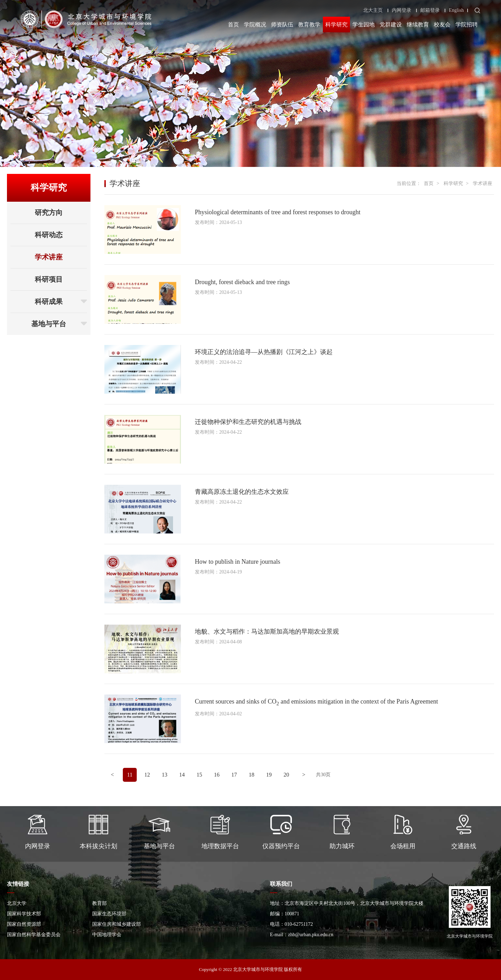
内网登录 (401, 10)
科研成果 (61, 302)
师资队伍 (282, 25)
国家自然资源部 (24, 924)
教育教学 (309, 25)
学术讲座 (49, 257)
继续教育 (418, 25)
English (456, 10)
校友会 (442, 25)
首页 (233, 25)
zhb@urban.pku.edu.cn (311, 935)
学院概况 (255, 25)
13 (165, 775)
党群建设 (391, 25)
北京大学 (17, 903)
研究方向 (49, 212)
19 (269, 775)
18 (252, 775)
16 (217, 775)
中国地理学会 (107, 935)
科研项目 (49, 279)
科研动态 (49, 235)
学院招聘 (467, 25)
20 (286, 775)
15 (199, 775)
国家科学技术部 (24, 914)
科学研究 (336, 25)
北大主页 (373, 10)
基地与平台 (59, 324)
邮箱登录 (430, 10)
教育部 (100, 903)
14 (182, 775)
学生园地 (364, 25)
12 (147, 775)
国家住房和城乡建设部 (117, 924)
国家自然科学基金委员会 (34, 935)
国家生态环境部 (109, 914)
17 (234, 775)
